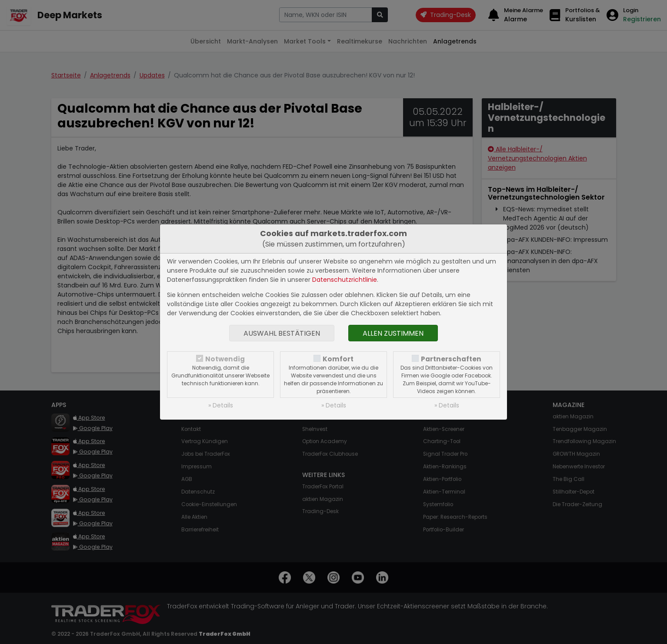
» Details (221, 405)
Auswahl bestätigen (282, 333)
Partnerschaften (451, 359)
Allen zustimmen (393, 333)
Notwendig (225, 359)
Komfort (338, 359)
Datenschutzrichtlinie (345, 280)
